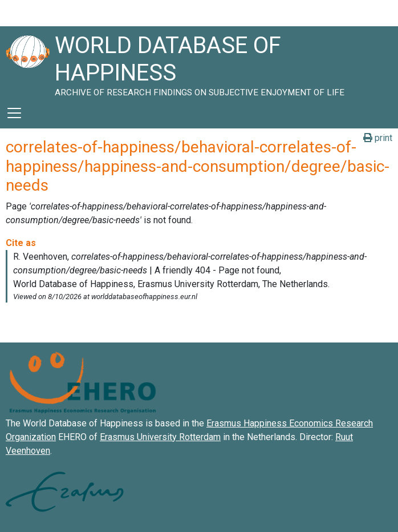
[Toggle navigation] (14, 113)
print (378, 138)
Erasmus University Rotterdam (160, 437)
